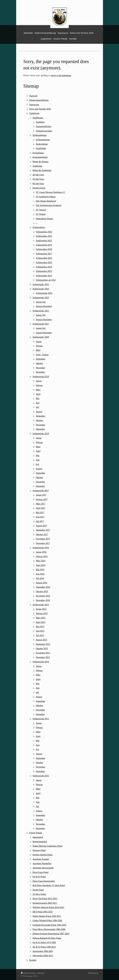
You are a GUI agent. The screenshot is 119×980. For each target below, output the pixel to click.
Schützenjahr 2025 (41, 285)
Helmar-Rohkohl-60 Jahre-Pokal (47, 938)
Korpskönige (38, 153)
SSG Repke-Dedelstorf (46, 201)
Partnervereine (39, 188)
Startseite (33, 96)
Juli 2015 (40, 635)
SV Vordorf (41, 210)
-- (37, 223)
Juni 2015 (40, 631)
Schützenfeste (39, 227)
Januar (39, 342)
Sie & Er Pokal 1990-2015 (44, 947)
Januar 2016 (41, 552)
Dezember (40, 372)
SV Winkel (41, 214)
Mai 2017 (40, 513)
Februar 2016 (42, 556)
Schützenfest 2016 (44, 258)
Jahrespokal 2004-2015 (43, 956)
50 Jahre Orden (39, 894)
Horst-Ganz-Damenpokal (44, 881)
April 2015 (41, 622)
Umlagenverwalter (44, 131)
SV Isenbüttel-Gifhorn (46, 197)
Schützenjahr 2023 (41, 298)
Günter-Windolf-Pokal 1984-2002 (47, 921)
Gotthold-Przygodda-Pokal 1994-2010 (49, 925)
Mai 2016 (40, 570)
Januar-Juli (41, 302)
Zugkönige (37, 166)
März (38, 350)
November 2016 (43, 596)
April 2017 (41, 508)
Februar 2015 (42, 614)
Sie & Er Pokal (39, 877)
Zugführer (40, 122)
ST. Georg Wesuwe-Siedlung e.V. (50, 192)
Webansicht (93, 973)
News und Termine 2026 (40, 109)
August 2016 (41, 583)
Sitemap (41, 973)
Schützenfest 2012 (44, 276)
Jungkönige (41, 148)
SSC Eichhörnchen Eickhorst (49, 205)
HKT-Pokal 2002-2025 (43, 912)
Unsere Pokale (36, 833)
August (39, 412)
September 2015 (43, 644)
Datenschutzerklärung (39, 100)
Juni (38, 403)
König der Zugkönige (42, 170)
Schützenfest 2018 (44, 249)
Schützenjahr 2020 (41, 337)
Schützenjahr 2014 (41, 662)
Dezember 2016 (43, 600)
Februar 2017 (42, 499)
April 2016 (41, 565)
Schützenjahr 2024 (41, 289)
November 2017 (43, 539)
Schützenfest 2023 (44, 236)
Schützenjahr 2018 (41, 434)
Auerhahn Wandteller (42, 864)
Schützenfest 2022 (44, 241)
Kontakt (33, 960)
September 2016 (43, 587)
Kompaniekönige (40, 157)
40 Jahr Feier (38, 175)
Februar (39, 346)
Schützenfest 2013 (44, 271)
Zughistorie (34, 113)
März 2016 (41, 561)
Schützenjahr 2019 (41, 377)
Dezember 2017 (43, 543)
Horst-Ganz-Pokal (41, 872)
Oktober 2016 (42, 592)
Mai (38, 399)
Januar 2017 (41, 495)
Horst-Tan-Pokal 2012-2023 (45, 899)
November (40, 368)
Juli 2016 (40, 578)
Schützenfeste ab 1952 (46, 280)
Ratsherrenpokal (40, 842)
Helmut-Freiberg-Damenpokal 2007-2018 (51, 934)
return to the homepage (61, 75)
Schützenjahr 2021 (41, 324)
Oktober (39, 363)
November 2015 (43, 653)
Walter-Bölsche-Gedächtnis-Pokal (48, 846)
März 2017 (41, 504)
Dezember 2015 (43, 657)
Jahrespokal (38, 837)
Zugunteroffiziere (44, 126)
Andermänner (42, 144)
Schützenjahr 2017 (41, 491)
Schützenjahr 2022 (41, 311)
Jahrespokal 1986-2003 (43, 951)
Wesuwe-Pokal (39, 850)
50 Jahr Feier (38, 179)
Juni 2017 (40, 517)
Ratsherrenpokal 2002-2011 (45, 903)
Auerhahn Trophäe (41, 859)
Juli (37, 407)
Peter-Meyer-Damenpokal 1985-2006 (49, 929)
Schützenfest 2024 (44, 232)
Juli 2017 (40, 521)
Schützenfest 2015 (44, 263)
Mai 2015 (40, 627)
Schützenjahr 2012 (41, 776)
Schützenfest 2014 (44, 267)
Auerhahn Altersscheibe (43, 868)
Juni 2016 (40, 574)
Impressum (34, 105)
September (41, 359)
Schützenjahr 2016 (41, 548)
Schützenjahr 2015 (41, 605)
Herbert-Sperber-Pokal (42, 855)
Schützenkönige (40, 135)
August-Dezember (44, 306)
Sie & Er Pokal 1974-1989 (44, 943)
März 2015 (41, 618)
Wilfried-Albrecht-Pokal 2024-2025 (48, 907)
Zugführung (38, 118)
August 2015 (41, 640)
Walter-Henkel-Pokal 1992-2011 (47, 916)
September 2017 (43, 530)
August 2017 (41, 526)
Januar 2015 (41, 609)
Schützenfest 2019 (44, 245)
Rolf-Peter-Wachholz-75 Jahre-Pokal (49, 885)
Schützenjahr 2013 (41, 719)
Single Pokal (38, 890)
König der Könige (40, 162)
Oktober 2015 (42, 649)
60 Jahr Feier (38, 184)
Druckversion (29, 973)
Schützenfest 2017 (44, 254)
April (38, 394)
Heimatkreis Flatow (44, 219)
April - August (42, 355)
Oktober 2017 (42, 535)
